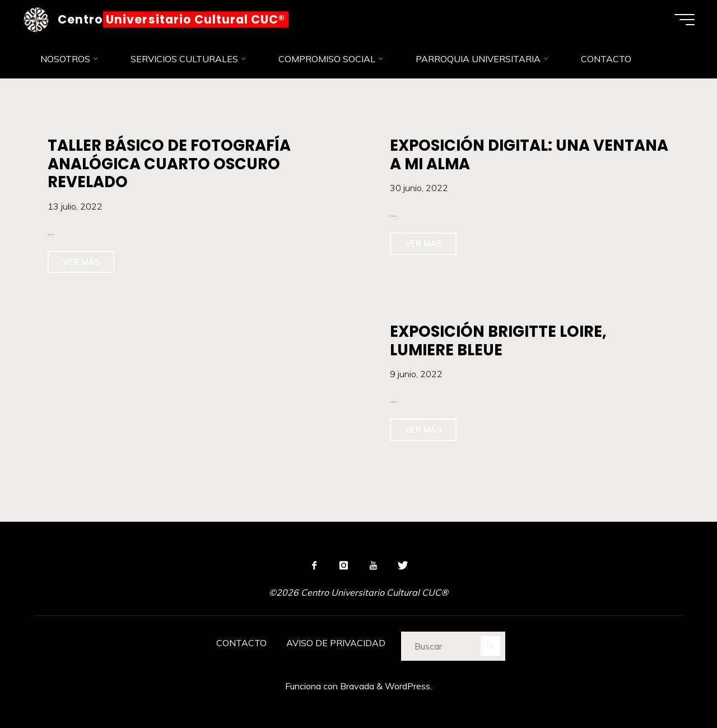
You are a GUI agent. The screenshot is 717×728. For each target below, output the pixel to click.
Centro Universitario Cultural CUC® (171, 19)
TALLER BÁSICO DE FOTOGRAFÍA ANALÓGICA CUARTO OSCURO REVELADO (169, 164)
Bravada (356, 686)
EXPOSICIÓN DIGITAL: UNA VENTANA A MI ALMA (529, 155)
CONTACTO (241, 643)
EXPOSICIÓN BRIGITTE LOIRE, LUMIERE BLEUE (498, 341)
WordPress (408, 686)
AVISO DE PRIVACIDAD (336, 643)
